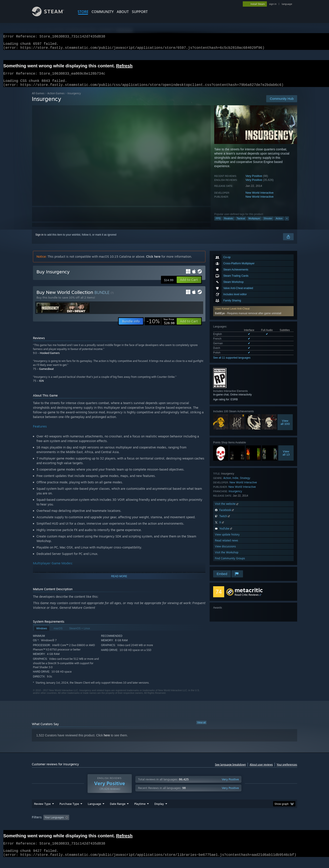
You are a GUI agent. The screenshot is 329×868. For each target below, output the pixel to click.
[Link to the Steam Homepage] (51, 15)
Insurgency (235, 496)
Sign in (39, 240)
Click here (153, 262)
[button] (189, 285)
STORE (83, 12)
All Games (38, 99)
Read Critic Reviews (247, 600)
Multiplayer (254, 224)
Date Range (118, 812)
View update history (227, 540)
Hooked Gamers (50, 358)
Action (279, 224)
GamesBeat (46, 374)
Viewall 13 (286, 458)
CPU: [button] (225, 826)
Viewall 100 (285, 427)
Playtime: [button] (133, 826)
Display (159, 812)
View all (201, 728)
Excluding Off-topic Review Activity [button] (99, 826)
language (287, 4)
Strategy (245, 483)
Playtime (140, 812)
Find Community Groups (230, 564)
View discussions (225, 552)
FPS (218, 224)
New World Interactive (259, 198)
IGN (41, 386)
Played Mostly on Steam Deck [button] (165, 826)
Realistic (229, 224)
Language (94, 812)
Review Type (42, 812)
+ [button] (287, 224)
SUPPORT (140, 12)
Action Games (56, 99)
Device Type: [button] (259, 826)
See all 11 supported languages (232, 363)
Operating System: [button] (202, 826)
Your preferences (287, 770)
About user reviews (261, 770)
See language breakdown (230, 770)
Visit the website (227, 509)
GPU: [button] (239, 826)
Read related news (227, 546)
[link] (161, 327)
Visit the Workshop (227, 558)
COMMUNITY (103, 12)
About (123, 12)
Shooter (268, 224)
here (107, 741)
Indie (235, 483)
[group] (164, 826)
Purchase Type (69, 812)
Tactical (241, 224)
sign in (273, 4)
